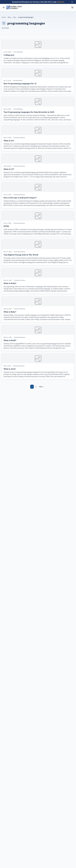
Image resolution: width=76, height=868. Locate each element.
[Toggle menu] (4, 7)
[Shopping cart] (72, 7)
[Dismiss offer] (72, 2)
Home (4, 17)
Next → (42, 387)
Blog (9, 17)
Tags (14, 17)
